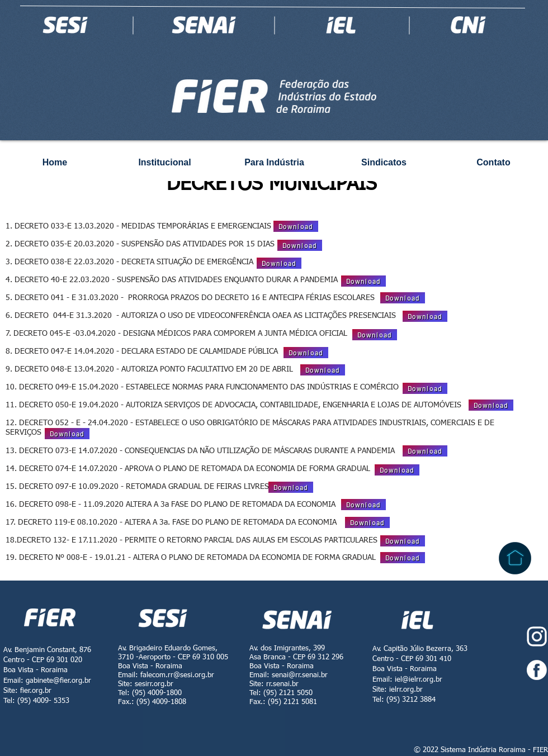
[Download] (296, 226)
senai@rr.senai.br (300, 675)
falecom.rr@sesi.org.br (177, 675)
